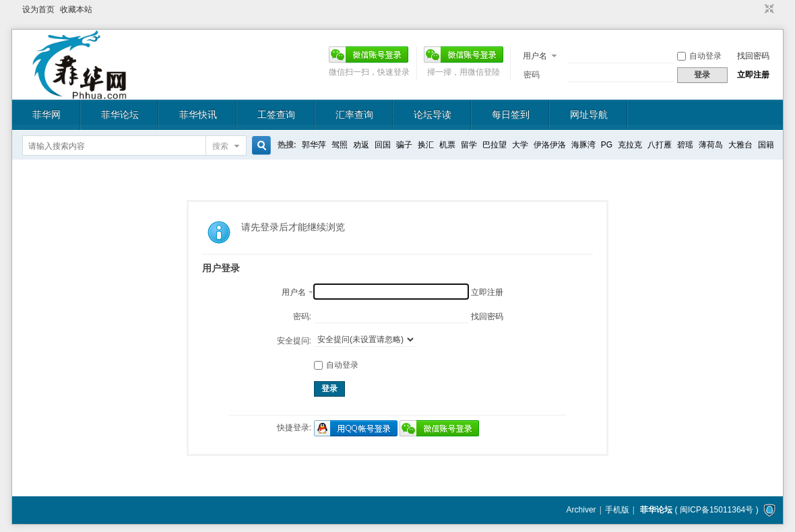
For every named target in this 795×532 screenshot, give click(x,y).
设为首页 (38, 9)
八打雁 (660, 145)
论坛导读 (433, 114)
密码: (302, 317)
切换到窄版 (768, 9)
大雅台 (740, 145)
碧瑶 (685, 145)
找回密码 (753, 56)
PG (607, 145)
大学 (520, 145)
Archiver (581, 510)
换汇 (426, 145)
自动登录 (699, 56)
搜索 (220, 146)
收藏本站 (76, 9)
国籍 (766, 145)
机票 (447, 145)
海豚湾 (583, 145)
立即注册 (753, 75)
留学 (469, 145)
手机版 (617, 510)
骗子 (404, 145)
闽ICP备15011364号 (717, 510)
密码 (532, 75)
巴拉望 (495, 145)
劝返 (361, 145)
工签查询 (276, 114)
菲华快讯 (198, 114)
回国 (383, 145)
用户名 (535, 56)
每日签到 (511, 114)
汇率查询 (354, 114)
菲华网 (46, 114)
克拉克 (630, 145)
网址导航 (589, 114)
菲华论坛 (120, 114)
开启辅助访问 (757, 9)
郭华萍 (314, 145)
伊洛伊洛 (550, 145)
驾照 (340, 145)
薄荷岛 (711, 145)
